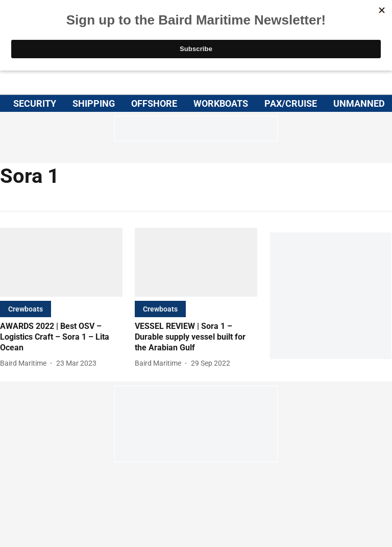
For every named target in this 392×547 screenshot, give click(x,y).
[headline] (61, 337)
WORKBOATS (221, 103)
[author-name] (25, 363)
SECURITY (35, 103)
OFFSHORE (154, 103)
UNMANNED (359, 103)
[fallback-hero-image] (61, 262)
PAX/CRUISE (291, 103)
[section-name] (26, 309)
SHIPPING (94, 103)
